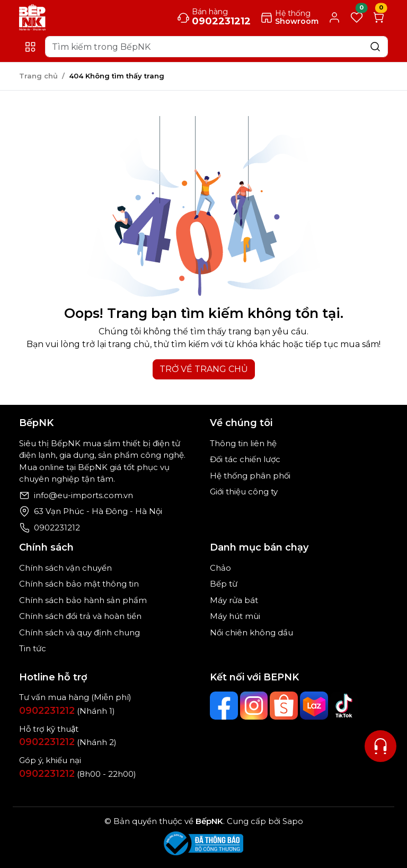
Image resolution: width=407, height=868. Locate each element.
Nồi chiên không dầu (251, 632)
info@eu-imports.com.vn (83, 495)
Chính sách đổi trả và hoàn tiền (80, 616)
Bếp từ (224, 584)
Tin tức (33, 648)
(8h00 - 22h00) (78, 774)
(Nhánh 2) (68, 742)
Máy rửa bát (234, 600)
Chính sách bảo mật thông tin (79, 584)
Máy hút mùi (235, 616)
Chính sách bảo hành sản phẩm (83, 600)
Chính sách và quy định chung (79, 632)
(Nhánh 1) (67, 711)
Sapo (292, 821)
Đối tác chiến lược (245, 459)
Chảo (220, 568)
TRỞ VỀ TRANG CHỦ (204, 369)
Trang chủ (38, 76)
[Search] (216, 47)
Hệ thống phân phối (250, 476)
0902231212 (57, 528)
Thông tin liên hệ (243, 443)
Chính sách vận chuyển (65, 568)
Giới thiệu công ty (244, 491)
